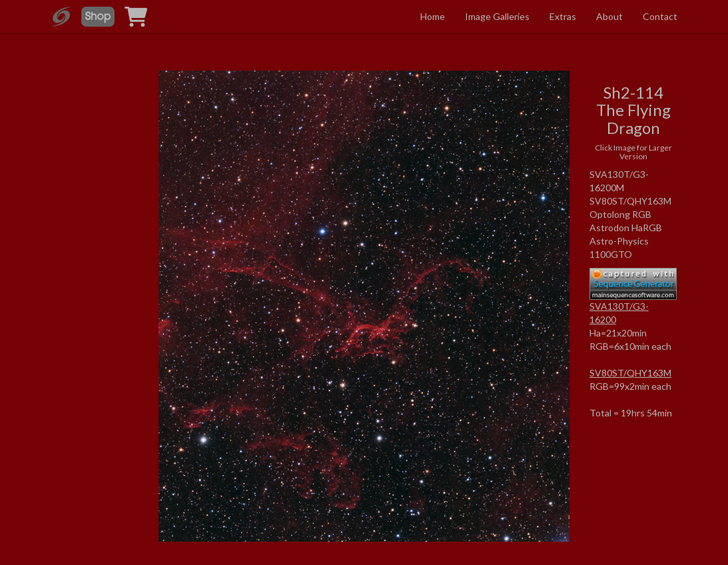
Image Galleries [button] (497, 16)
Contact (660, 16)
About (609, 16)
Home (433, 16)
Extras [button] (563, 16)
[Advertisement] (95, 196)
